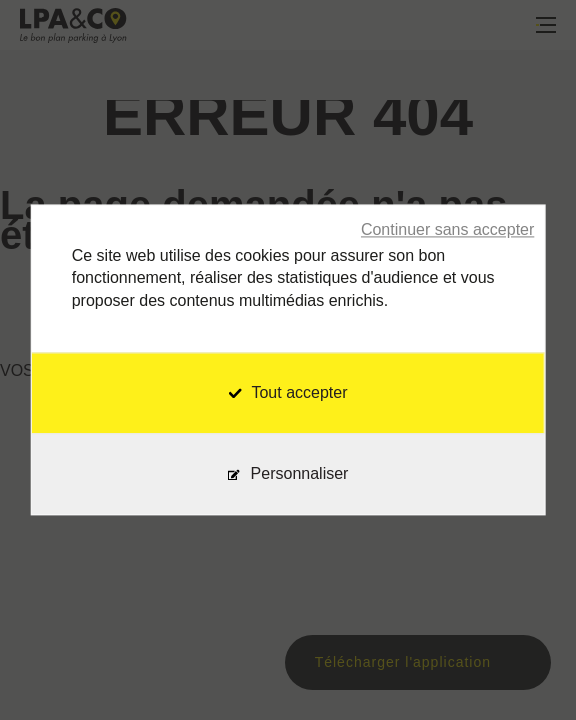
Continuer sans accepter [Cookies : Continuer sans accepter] (447, 229)
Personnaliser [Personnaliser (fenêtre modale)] (300, 474)
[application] (526, 670)
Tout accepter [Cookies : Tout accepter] (287, 393)
